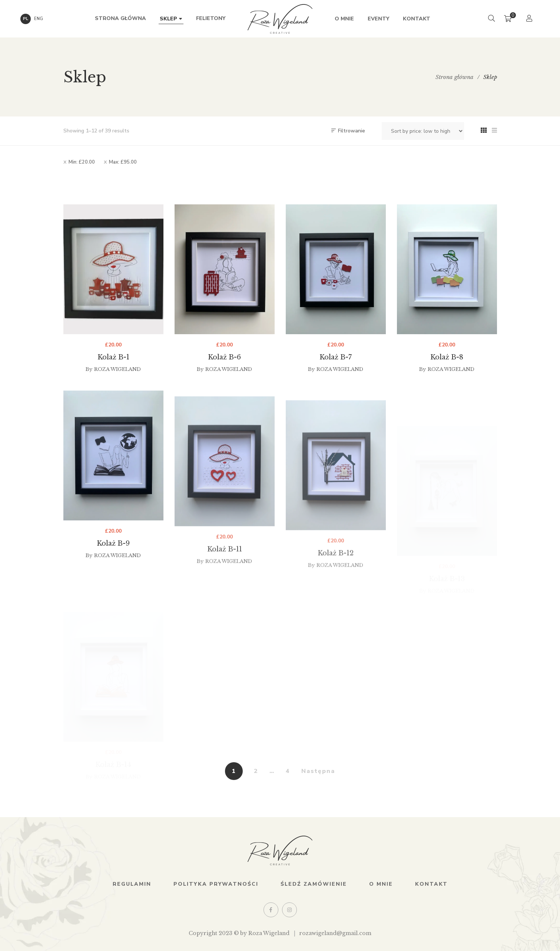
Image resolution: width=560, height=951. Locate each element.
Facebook (271, 910)
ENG (39, 19)
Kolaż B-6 (224, 360)
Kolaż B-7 (336, 363)
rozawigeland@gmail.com (335, 933)
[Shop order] (423, 131)
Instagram (289, 910)
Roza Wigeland (117, 371)
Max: (123, 162)
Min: (82, 162)
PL (26, 19)
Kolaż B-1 (113, 359)
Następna (318, 771)
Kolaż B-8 (447, 368)
